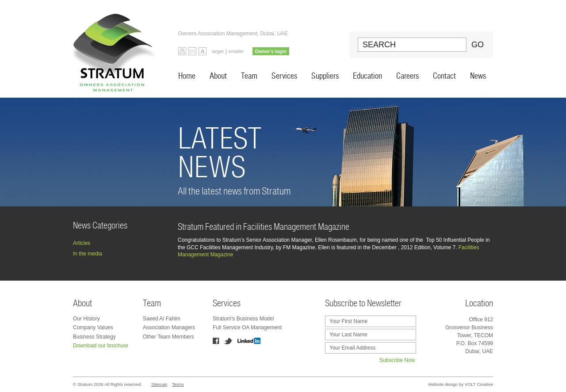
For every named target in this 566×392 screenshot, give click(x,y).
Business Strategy (94, 337)
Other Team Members (168, 337)
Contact (444, 76)
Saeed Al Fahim (162, 319)
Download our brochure (101, 346)
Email (192, 51)
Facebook (216, 341)
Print (182, 51)
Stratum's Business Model (243, 319)
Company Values (93, 327)
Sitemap (159, 384)
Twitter (228, 341)
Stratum (117, 49)
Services (284, 76)
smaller (236, 51)
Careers (407, 76)
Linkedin (249, 341)
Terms (178, 384)
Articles (82, 243)
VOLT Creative (479, 384)
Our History (86, 319)
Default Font (203, 51)
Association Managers (169, 327)
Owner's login (271, 51)
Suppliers (325, 76)
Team (249, 76)
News (478, 76)
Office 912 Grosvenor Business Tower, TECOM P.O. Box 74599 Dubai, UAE (469, 335)
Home (187, 76)
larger (218, 51)
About (218, 76)
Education (367, 76)
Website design (443, 384)
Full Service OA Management (247, 327)
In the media (88, 254)
